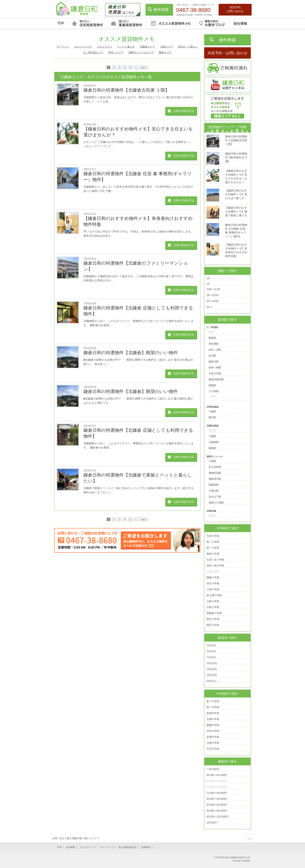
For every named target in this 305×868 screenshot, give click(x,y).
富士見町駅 (215, 467)
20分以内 (212, 675)
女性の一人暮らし (188, 47)
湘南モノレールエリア (141, 52)
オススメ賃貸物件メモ (171, 24)
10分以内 (212, 663)
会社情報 (240, 24)
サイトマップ (107, 847)
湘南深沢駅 (215, 479)
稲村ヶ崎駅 (215, 368)
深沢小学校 (213, 583)
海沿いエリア (116, 52)
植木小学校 (213, 619)
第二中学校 (213, 701)
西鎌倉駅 (214, 485)
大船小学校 (213, 607)
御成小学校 (213, 554)
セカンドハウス (83, 47)
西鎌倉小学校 (214, 613)
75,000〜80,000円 (217, 793)
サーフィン (63, 47)
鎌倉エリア (165, 52)
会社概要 (71, 847)
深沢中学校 (213, 731)
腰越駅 (212, 385)
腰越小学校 (213, 577)
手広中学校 (213, 749)
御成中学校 (213, 713)
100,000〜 (212, 823)
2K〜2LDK (213, 295)
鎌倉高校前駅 (216, 379)
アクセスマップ (88, 847)
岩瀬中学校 (213, 737)
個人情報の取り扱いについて (83, 838)
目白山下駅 (215, 497)
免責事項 (146, 847)
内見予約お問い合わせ (235, 9)
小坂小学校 (213, 589)
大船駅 (212, 411)
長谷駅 (212, 356)
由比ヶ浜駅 (215, 350)
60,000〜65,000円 (217, 775)
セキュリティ (105, 47)
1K (208, 284)
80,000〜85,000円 (217, 799)
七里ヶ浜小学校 (215, 560)
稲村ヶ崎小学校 (215, 566)
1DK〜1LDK (213, 289)
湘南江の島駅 (216, 503)
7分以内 (211, 657)
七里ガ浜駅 (215, 373)
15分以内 (212, 669)
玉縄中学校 (213, 719)
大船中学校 (213, 743)
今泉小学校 (213, 536)
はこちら (121, 10)
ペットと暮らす (126, 47)
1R (208, 278)
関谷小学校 (213, 625)
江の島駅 (214, 391)
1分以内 (211, 645)
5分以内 (211, 651)
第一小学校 (213, 548)
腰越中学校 (213, 725)
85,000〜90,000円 (217, 805)
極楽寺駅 (214, 362)
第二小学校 (213, 542)
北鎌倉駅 (214, 442)
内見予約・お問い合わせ (228, 53)
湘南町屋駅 (215, 473)
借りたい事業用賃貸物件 (127, 24)
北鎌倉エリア (147, 47)
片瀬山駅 (214, 491)
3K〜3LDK (213, 301)
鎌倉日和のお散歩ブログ (212, 24)
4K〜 (209, 307)
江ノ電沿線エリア (93, 52)
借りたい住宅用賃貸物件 (87, 24)
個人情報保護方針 (128, 847)
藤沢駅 (212, 417)
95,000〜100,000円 (218, 817)
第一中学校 (213, 707)
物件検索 (161, 10)
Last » (144, 67)
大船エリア (166, 47)
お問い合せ (58, 838)
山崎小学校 (213, 601)
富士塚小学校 (214, 595)
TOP (61, 24)
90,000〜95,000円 (217, 811)
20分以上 (212, 681)
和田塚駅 (214, 344)
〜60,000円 (213, 769)
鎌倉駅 (212, 338)
